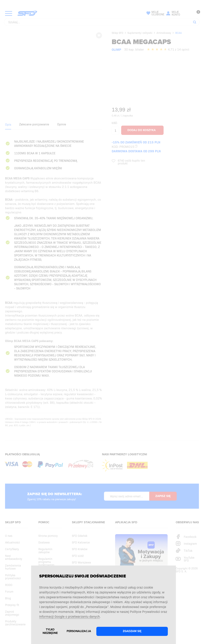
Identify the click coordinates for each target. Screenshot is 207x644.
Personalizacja (79, 631)
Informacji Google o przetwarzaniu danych (69, 616)
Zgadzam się (132, 631)
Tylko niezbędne (50, 631)
